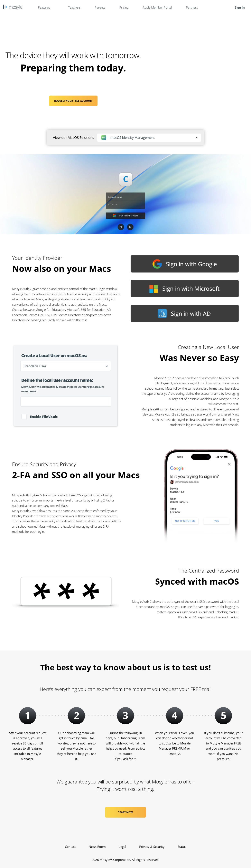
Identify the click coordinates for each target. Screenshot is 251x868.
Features (46, 7)
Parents (100, 7)
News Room (97, 847)
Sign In (240, 7)
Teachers (74, 7)
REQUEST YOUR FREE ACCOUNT (73, 101)
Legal (122, 847)
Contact (70, 847)
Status (182, 847)
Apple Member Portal (157, 7)
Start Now (125, 812)
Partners (192, 7)
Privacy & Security (152, 847)
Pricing (124, 7)
